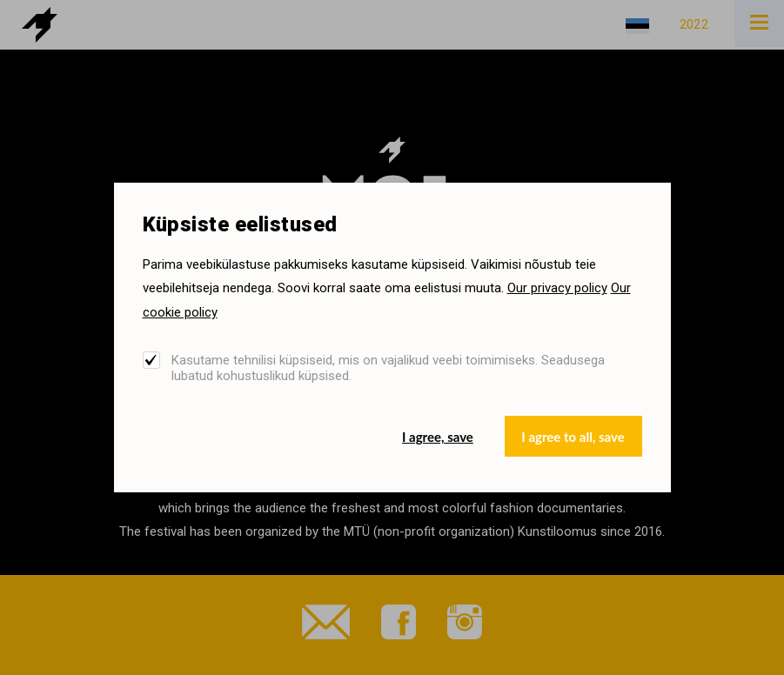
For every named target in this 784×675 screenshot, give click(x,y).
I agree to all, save (573, 437)
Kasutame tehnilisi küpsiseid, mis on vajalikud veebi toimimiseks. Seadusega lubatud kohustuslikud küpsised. (388, 368)
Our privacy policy (557, 288)
